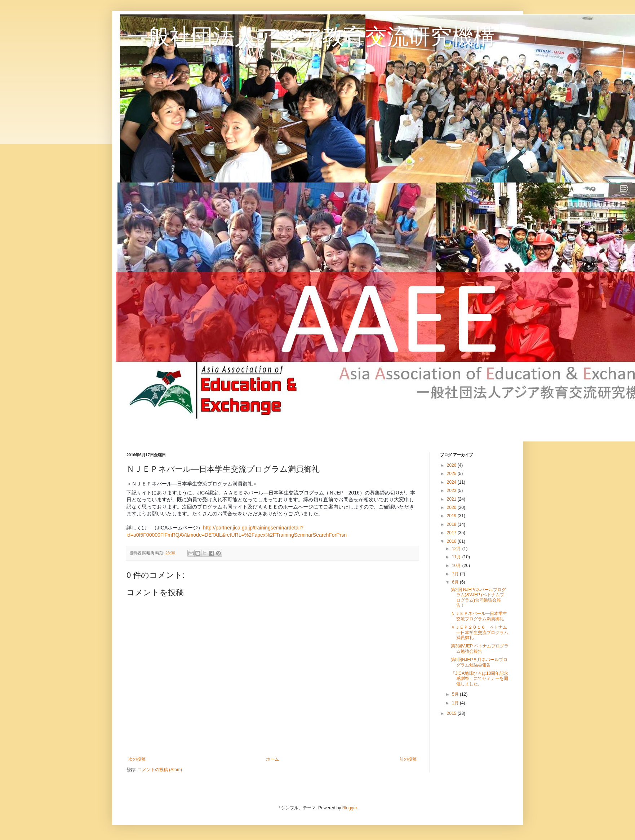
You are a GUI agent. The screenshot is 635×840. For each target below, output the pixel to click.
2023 (452, 491)
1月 (456, 703)
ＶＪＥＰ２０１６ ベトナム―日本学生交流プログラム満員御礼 (479, 632)
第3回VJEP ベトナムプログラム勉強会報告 (480, 648)
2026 (452, 465)
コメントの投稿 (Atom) (160, 770)
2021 (452, 499)
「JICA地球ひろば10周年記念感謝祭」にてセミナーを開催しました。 (479, 679)
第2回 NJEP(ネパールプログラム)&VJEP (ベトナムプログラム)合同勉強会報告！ (478, 597)
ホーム (272, 759)
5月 (456, 694)
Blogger (350, 808)
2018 (452, 524)
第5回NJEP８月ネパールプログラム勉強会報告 (479, 662)
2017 (452, 533)
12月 (457, 549)
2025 (452, 474)
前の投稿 (408, 759)
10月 (457, 566)
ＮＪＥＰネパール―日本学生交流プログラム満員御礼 (479, 616)
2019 (452, 516)
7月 (456, 574)
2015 (452, 713)
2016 (452, 541)
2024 (452, 482)
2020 (452, 507)
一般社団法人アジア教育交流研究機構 (311, 37)
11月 (457, 557)
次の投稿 (137, 759)
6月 (456, 582)
